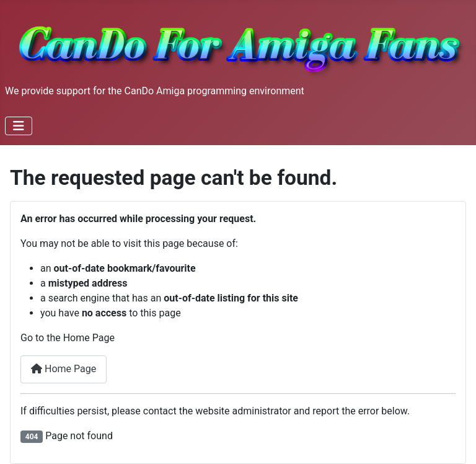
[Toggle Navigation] (19, 126)
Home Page (64, 369)
